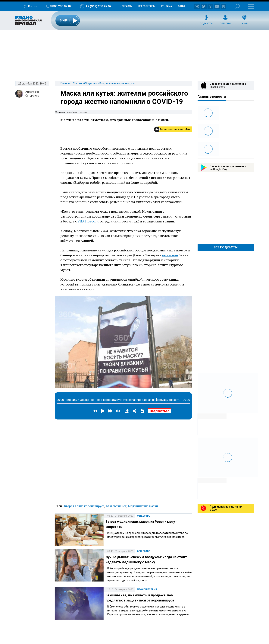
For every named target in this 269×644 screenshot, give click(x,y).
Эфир (244, 24)
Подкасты (206, 24)
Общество (91, 83)
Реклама (167, 6)
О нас (181, 6)
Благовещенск (116, 506)
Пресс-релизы (147, 6)
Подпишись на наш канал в (175, 129)
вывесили (170, 255)
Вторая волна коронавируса (117, 83)
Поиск (237, 6)
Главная (66, 83)
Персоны (225, 24)
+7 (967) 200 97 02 (98, 6)
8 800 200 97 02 (61, 6)
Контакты (126, 6)
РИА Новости (88, 221)
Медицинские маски (143, 506)
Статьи (77, 83)
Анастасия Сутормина (32, 94)
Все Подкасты (226, 247)
